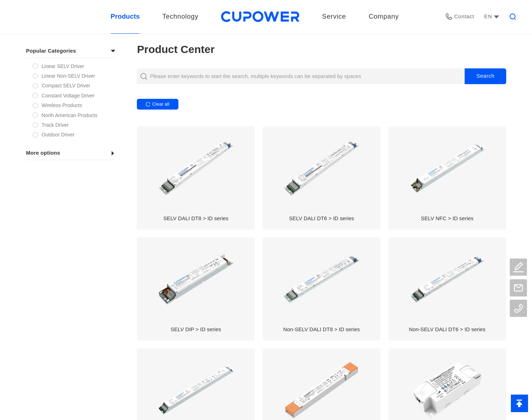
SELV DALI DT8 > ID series (196, 218)
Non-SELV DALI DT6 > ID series (447, 329)
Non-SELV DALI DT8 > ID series (322, 329)
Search (486, 76)
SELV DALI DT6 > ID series (322, 218)
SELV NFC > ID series (447, 218)
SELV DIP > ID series (196, 329)
